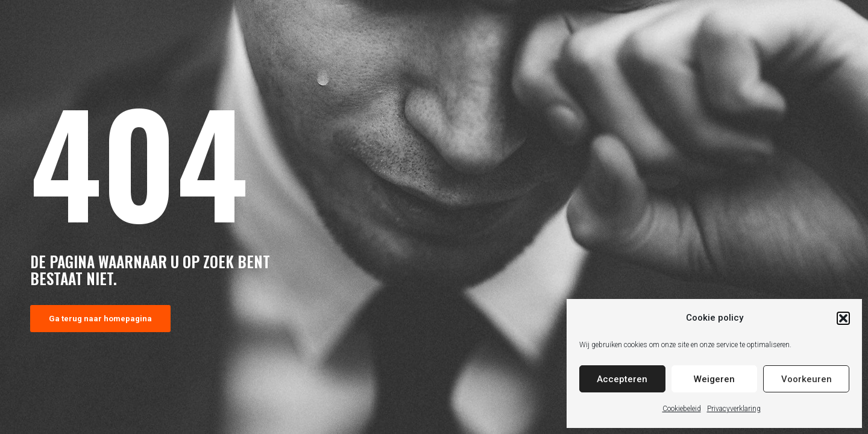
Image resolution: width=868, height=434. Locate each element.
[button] (843, 318)
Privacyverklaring (734, 409)
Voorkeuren (807, 379)
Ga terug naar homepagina (100, 319)
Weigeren (714, 379)
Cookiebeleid (682, 409)
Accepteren (622, 379)
